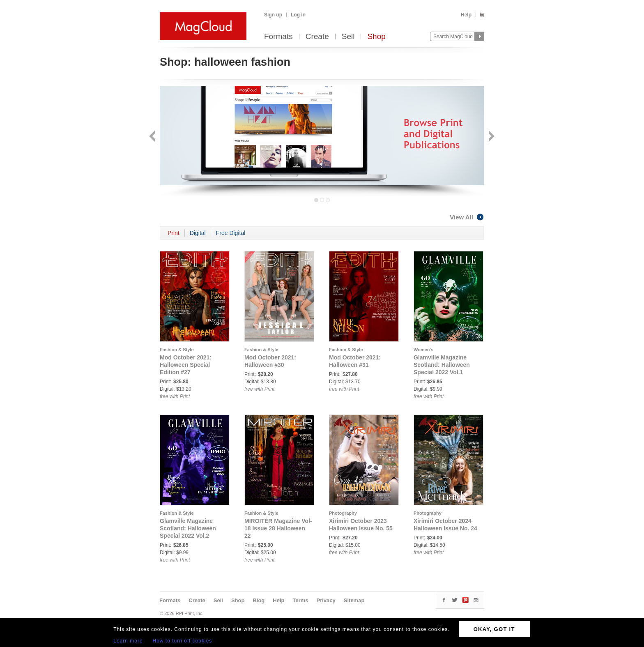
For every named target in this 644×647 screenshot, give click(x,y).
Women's (423, 350)
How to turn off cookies (183, 641)
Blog (259, 600)
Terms (300, 600)
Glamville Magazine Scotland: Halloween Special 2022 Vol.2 (188, 528)
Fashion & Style (177, 350)
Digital (198, 233)
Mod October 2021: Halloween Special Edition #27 (186, 365)
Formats (278, 37)
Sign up (273, 15)
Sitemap (354, 600)
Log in (298, 15)
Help (466, 15)
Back (153, 137)
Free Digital (231, 233)
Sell (348, 37)
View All (467, 217)
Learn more (128, 641)
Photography (343, 513)
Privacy (326, 600)
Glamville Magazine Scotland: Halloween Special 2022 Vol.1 (442, 365)
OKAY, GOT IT (494, 629)
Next (491, 137)
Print (174, 233)
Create (317, 37)
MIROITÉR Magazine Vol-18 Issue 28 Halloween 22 (278, 528)
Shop (376, 37)
